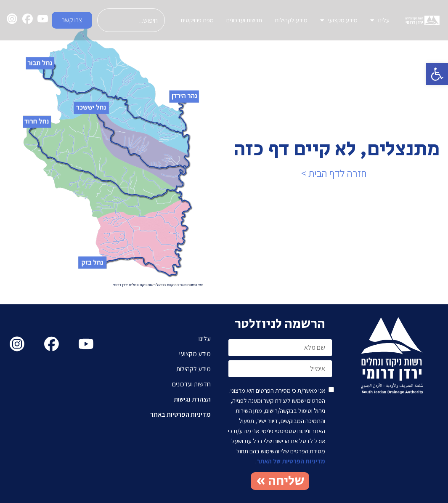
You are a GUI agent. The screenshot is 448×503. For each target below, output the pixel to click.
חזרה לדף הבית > (334, 173)
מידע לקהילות (291, 20)
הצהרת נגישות (192, 399)
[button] (437, 74)
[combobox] (131, 20)
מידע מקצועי (339, 20)
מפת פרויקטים (197, 20)
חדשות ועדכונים (244, 20)
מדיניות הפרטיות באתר (180, 414)
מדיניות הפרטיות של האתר (291, 461)
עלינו (380, 20)
